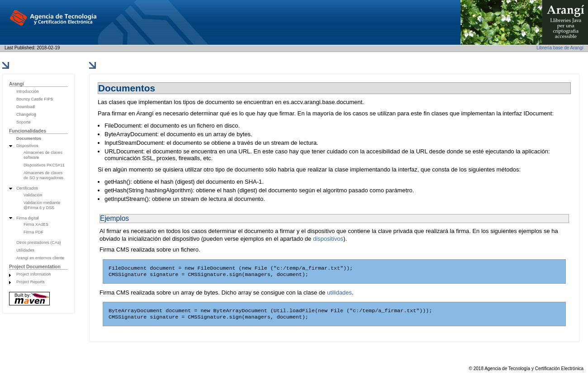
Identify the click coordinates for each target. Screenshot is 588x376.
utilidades (339, 294)
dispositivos (328, 239)
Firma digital (28, 218)
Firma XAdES (36, 224)
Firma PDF (33, 232)
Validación (33, 195)
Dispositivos (27, 146)
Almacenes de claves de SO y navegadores (43, 175)
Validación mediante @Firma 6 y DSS (42, 205)
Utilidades (25, 250)
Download (25, 107)
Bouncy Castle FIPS (35, 99)
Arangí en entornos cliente (40, 258)
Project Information (33, 274)
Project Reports (31, 282)
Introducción (28, 91)
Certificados (27, 188)
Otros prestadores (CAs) (39, 243)
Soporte (24, 122)
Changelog (26, 114)
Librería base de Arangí (560, 48)
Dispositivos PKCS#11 (44, 165)
